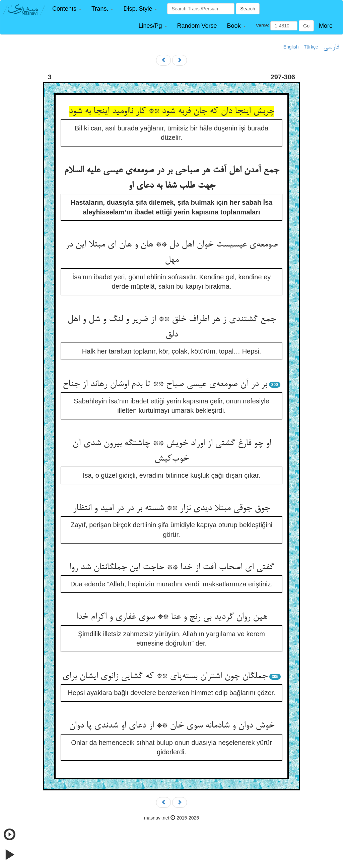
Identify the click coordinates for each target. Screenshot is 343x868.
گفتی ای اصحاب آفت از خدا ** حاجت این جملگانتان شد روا (172, 568)
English (291, 47)
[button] (67, 9)
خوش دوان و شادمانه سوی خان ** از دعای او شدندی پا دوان (172, 726)
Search (248, 9)
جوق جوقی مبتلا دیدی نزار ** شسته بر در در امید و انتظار (171, 508)
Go (306, 26)
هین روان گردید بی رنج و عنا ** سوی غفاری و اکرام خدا (172, 617)
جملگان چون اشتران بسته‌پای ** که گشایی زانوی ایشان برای (165, 676)
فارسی (331, 47)
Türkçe (311, 47)
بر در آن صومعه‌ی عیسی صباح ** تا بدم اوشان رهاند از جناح (165, 384)
